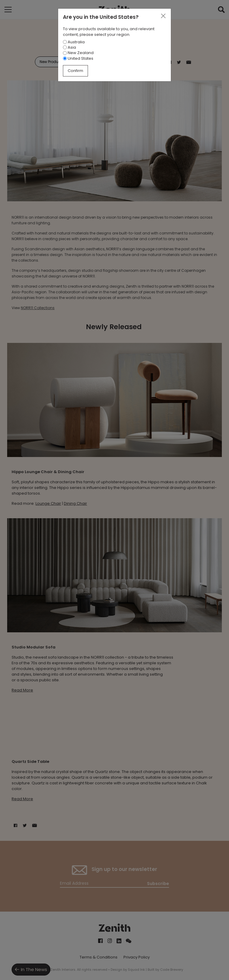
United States (78, 58)
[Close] (163, 16)
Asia (69, 47)
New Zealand (78, 53)
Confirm (75, 71)
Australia (74, 42)
